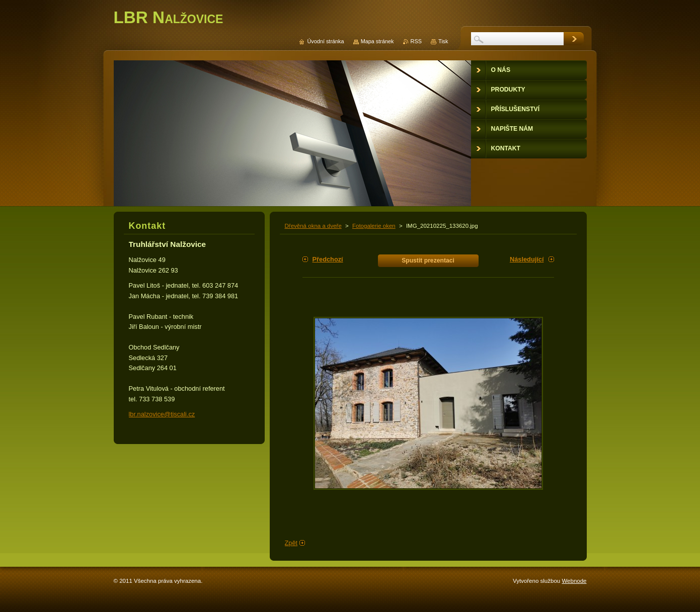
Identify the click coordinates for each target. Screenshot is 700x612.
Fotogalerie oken (374, 226)
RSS (416, 41)
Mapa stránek (377, 41)
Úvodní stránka (325, 41)
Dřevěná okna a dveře (313, 226)
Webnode (574, 581)
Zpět (291, 543)
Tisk (443, 41)
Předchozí (328, 259)
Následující (527, 259)
